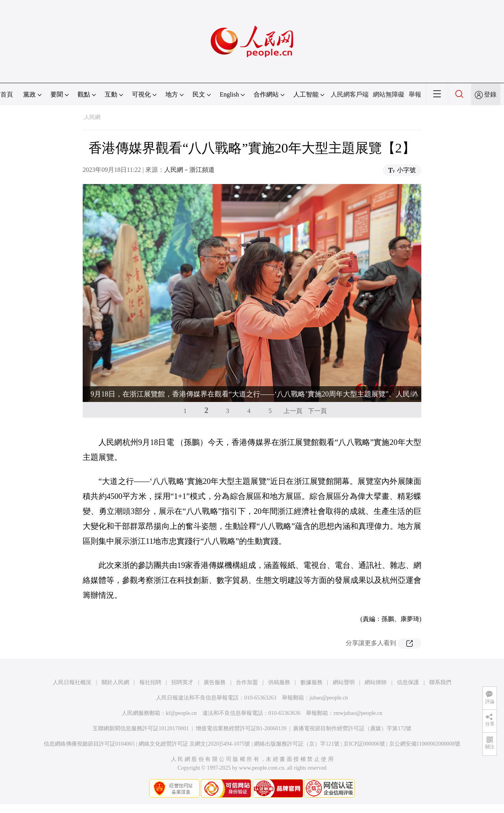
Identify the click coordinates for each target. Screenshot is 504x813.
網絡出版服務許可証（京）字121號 (297, 744)
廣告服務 (215, 682)
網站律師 (376, 682)
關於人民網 (115, 682)
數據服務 (311, 682)
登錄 (490, 94)
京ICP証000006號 (364, 744)
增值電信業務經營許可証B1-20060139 (241, 728)
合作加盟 (247, 682)
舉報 (415, 94)
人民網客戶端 (350, 94)
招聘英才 (182, 682)
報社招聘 (150, 682)
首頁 (7, 94)
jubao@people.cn (329, 698)
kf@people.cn (181, 713)
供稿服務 (279, 682)
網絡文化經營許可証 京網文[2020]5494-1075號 (195, 744)
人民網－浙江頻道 (189, 170)
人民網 (92, 117)
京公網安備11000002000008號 (425, 744)
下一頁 (317, 411)
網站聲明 (344, 682)
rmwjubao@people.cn (358, 713)
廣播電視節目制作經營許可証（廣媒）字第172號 (352, 728)
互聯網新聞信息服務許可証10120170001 (141, 728)
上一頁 (293, 411)
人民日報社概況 (72, 682)
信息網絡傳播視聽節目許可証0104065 (89, 744)
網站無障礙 (389, 94)
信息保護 (408, 682)
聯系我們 (440, 682)
